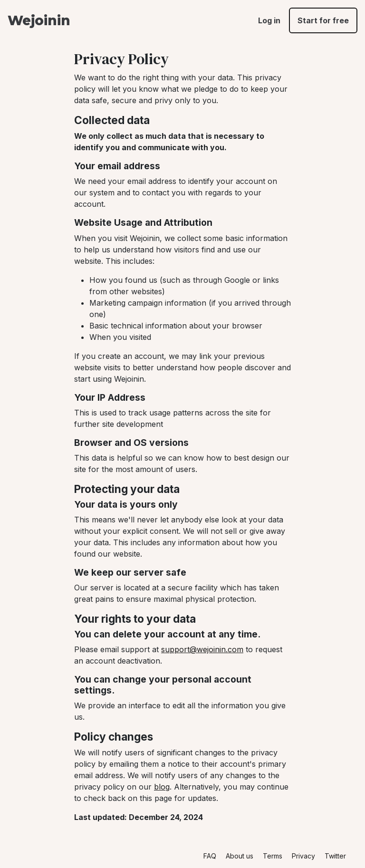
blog (162, 787)
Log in (269, 20)
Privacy (303, 856)
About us (240, 856)
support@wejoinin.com (202, 649)
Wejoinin (39, 20)
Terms (273, 856)
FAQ (210, 856)
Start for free (323, 20)
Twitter (335, 856)
